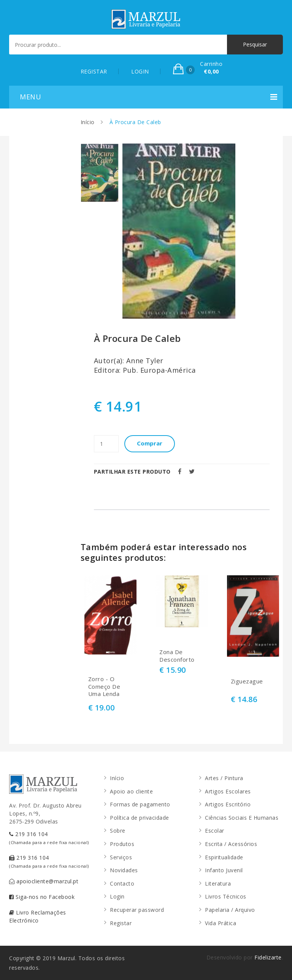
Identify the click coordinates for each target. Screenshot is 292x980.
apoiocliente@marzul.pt (44, 881)
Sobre (118, 831)
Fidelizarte (268, 957)
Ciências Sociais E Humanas (242, 818)
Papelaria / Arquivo (230, 910)
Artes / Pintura (224, 778)
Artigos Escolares (228, 791)
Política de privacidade (140, 818)
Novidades (124, 870)
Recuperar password (137, 910)
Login (117, 896)
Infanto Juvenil (224, 870)
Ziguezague (247, 681)
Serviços (121, 857)
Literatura (218, 883)
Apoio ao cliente (131, 791)
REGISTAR (94, 71)
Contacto (122, 883)
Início (88, 122)
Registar (121, 923)
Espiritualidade (224, 857)
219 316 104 (49, 838)
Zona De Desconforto (177, 656)
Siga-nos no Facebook (42, 897)
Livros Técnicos (226, 896)
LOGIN (140, 71)
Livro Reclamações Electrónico (38, 916)
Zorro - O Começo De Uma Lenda (104, 686)
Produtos (122, 844)
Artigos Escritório (228, 804)
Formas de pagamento (140, 804)
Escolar (215, 831)
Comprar (153, 444)
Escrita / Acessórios (231, 844)
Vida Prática (221, 923)
